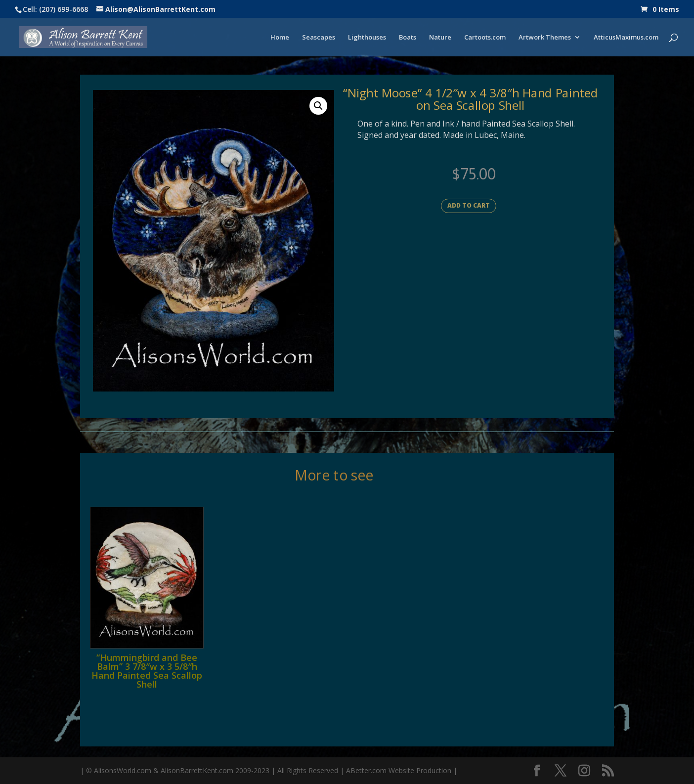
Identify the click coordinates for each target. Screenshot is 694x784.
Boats (408, 38)
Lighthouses (367, 38)
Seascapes (319, 38)
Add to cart (469, 205)
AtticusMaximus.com (626, 38)
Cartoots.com (485, 38)
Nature (440, 38)
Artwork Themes (545, 38)
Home (280, 38)
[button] (318, 106)
